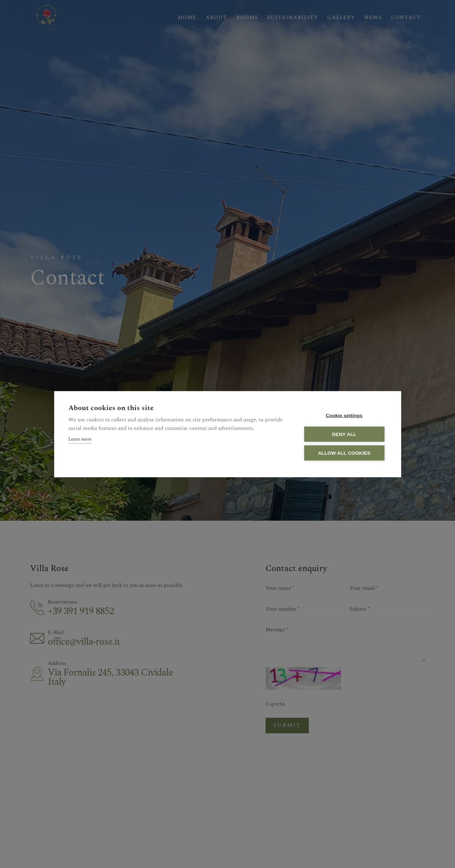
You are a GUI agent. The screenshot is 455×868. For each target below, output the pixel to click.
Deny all (344, 434)
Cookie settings (344, 415)
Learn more (80, 439)
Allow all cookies (344, 453)
